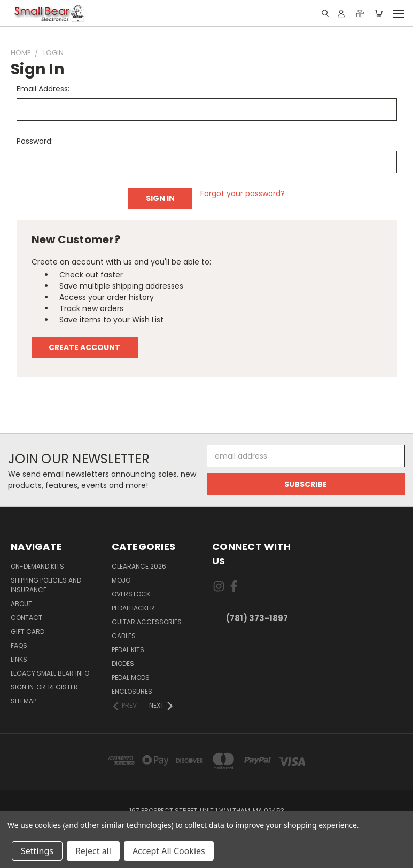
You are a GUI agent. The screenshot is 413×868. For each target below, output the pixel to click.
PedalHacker (133, 608)
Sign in (23, 687)
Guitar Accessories (147, 622)
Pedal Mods (131, 677)
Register (63, 687)
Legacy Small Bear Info (50, 673)
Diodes (123, 664)
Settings (37, 851)
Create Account (84, 347)
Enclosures (132, 691)
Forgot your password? (243, 193)
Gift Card (28, 631)
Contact (26, 618)
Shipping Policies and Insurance (46, 585)
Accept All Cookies (169, 851)
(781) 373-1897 (257, 618)
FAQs (19, 645)
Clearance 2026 (139, 566)
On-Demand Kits (37, 566)
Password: (35, 141)
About (21, 604)
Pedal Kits (128, 650)
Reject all (93, 851)
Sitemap (24, 701)
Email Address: (43, 89)
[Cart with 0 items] (379, 13)
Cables (124, 636)
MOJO (121, 580)
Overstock (131, 594)
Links (19, 659)
